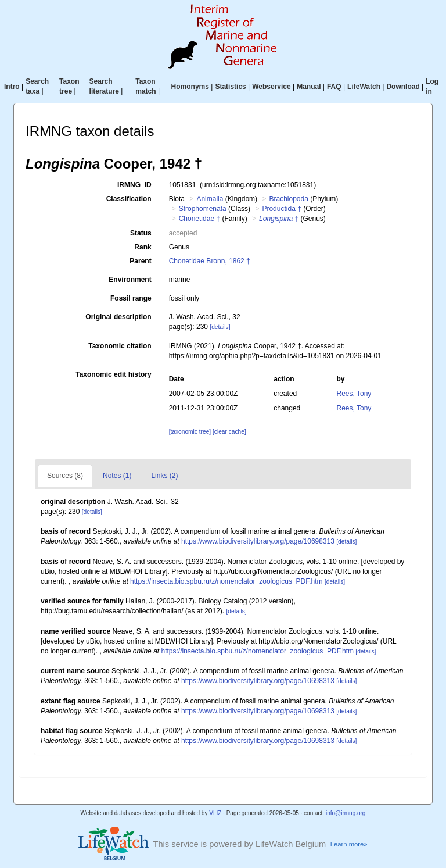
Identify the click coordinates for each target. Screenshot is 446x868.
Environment (130, 280)
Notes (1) (117, 476)
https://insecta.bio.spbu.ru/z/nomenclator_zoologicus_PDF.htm (226, 581)
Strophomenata (203, 209)
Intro (12, 87)
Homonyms (190, 87)
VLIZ (215, 813)
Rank (143, 247)
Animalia (210, 199)
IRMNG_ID (134, 185)
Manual (309, 87)
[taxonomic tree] (190, 432)
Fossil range (131, 298)
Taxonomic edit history (113, 374)
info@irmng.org (346, 813)
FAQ (334, 87)
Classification (129, 199)
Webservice (271, 87)
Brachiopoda (288, 199)
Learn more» (349, 844)
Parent (140, 261)
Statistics (230, 87)
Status (141, 233)
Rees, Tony (354, 394)
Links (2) (164, 476)
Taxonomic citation (120, 346)
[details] (220, 327)
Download (403, 87)
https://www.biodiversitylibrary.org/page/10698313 (258, 541)
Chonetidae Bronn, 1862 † (210, 261)
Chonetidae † (199, 219)
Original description (118, 317)
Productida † (281, 209)
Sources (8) (65, 476)
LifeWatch (364, 87)
